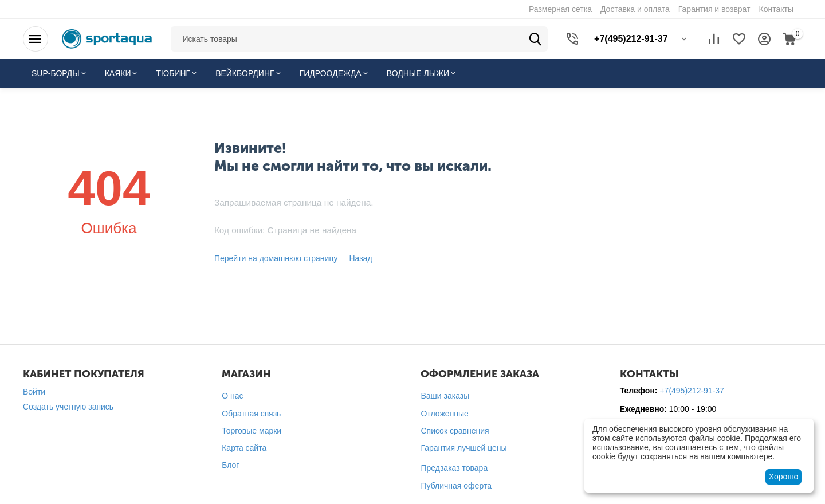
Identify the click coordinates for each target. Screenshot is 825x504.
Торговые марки (252, 431)
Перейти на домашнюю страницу (276, 258)
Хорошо (784, 477)
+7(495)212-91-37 (692, 391)
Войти (34, 392)
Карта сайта (244, 448)
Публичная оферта (456, 486)
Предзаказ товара (454, 468)
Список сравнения (455, 431)
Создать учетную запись (68, 407)
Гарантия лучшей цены (463, 448)
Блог (230, 465)
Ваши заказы (445, 396)
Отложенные (444, 414)
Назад (360, 258)
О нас (232, 396)
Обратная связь (251, 414)
